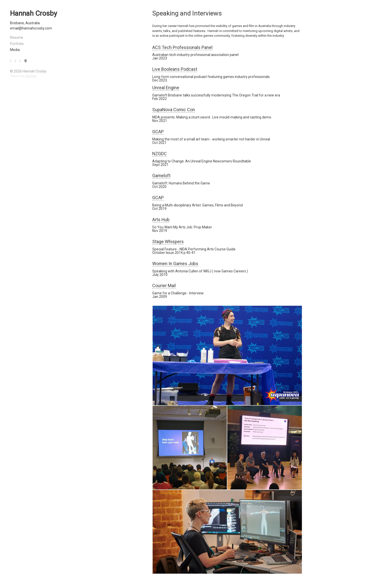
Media (15, 50)
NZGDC (159, 154)
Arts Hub (161, 220)
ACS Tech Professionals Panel (182, 47)
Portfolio (17, 44)
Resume (17, 37)
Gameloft (161, 176)
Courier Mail (164, 286)
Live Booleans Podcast (175, 69)
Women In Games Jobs (175, 264)
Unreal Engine (166, 88)
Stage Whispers (168, 242)
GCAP (158, 132)
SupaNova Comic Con (174, 110)
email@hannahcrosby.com (31, 28)
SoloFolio (31, 76)
